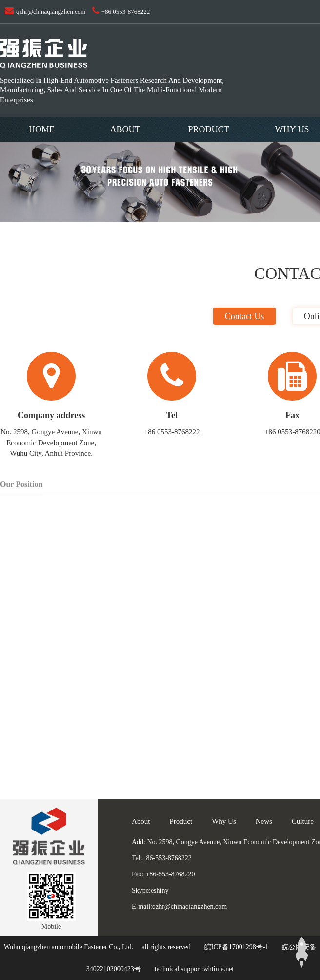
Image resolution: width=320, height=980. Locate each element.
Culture (303, 821)
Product (208, 129)
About (125, 129)
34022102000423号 (114, 969)
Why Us (224, 821)
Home (42, 129)
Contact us (245, 316)
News (264, 821)
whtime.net (219, 969)
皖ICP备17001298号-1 (236, 947)
